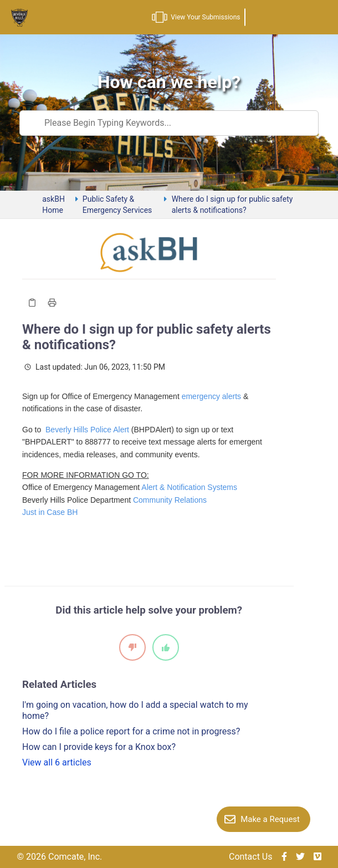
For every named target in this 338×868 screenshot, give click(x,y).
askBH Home (53, 205)
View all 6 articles (57, 762)
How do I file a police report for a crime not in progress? (131, 731)
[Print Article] (52, 303)
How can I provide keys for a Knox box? (99, 747)
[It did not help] (132, 647)
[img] (284, 857)
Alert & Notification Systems (189, 487)
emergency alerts (211, 396)
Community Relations (170, 500)
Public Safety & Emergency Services (117, 205)
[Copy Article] (32, 303)
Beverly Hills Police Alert (87, 430)
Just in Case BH (50, 512)
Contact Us (251, 857)
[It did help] (166, 647)
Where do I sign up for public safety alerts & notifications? (232, 205)
